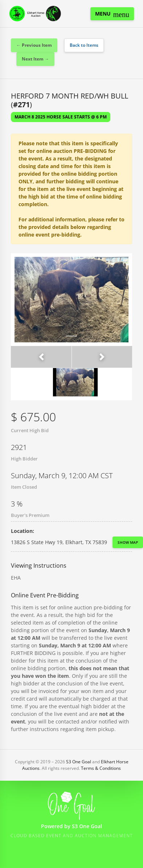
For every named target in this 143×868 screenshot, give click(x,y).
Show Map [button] (128, 542)
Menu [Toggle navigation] (112, 14)
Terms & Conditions (101, 768)
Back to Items (84, 45)
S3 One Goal (79, 762)
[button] (41, 357)
